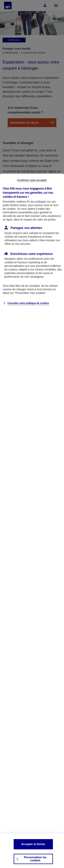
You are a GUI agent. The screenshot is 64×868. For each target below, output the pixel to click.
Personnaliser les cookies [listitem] (35, 859)
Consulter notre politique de (28, 303)
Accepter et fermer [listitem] (33, 844)
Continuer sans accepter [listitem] (32, 180)
